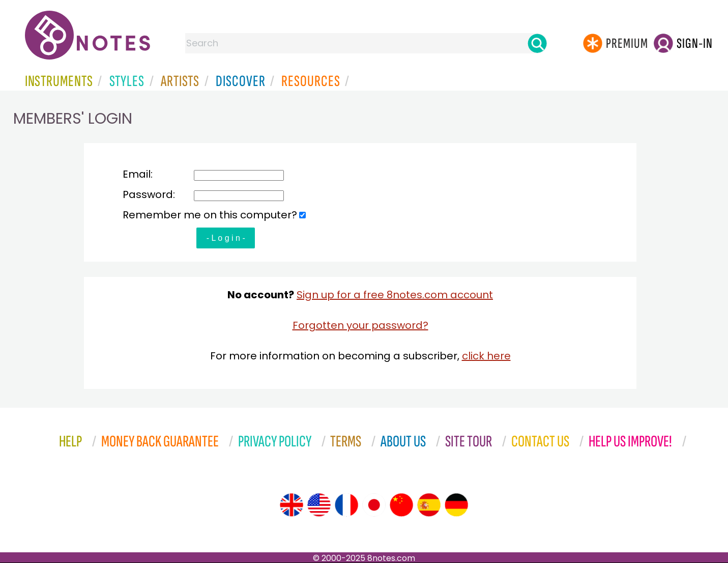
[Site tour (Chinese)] (401, 505)
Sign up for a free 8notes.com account (395, 295)
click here (486, 356)
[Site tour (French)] (346, 505)
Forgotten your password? (360, 325)
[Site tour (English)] (292, 505)
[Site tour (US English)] (319, 505)
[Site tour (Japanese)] (374, 505)
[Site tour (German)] (456, 505)
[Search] (537, 43)
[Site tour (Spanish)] (429, 505)
